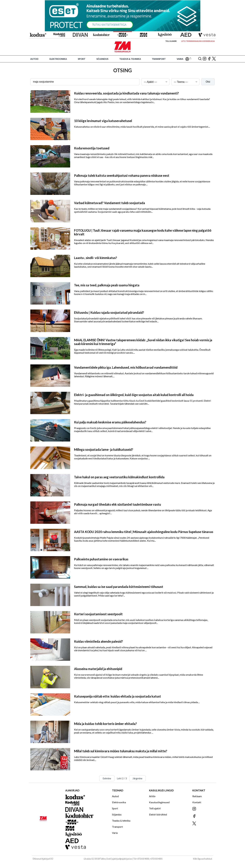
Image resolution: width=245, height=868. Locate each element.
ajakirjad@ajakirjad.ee (122, 859)
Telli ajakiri (171, 41)
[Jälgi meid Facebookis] (209, 59)
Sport (82, 59)
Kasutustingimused (159, 802)
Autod (34, 59)
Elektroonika (58, 59)
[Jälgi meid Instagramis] (205, 59)
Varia (180, 59)
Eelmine (107, 778)
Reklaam (197, 796)
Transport (159, 59)
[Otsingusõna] (85, 82)
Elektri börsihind (158, 814)
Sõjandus (102, 59)
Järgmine (137, 778)
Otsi (208, 82)
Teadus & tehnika (130, 59)
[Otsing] (200, 59)
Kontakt (197, 802)
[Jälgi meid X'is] (214, 59)
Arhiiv (152, 796)
